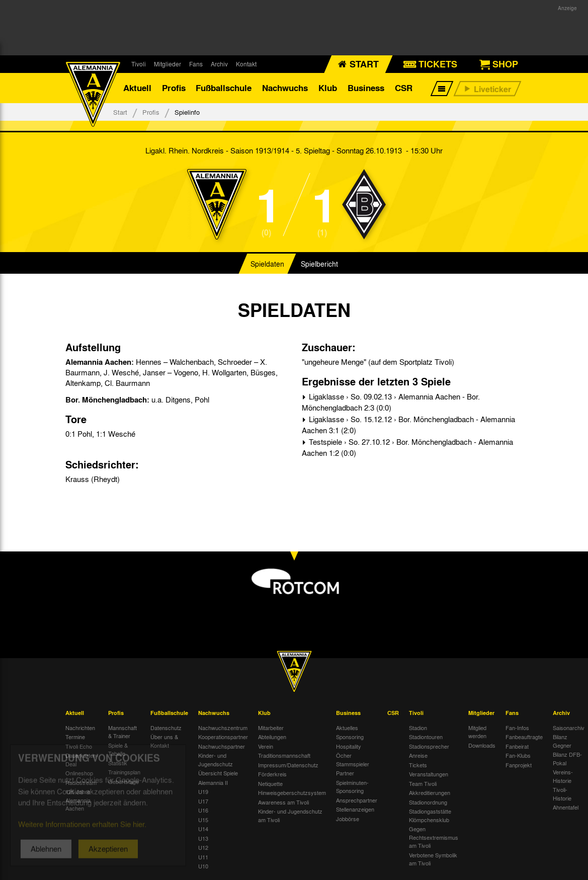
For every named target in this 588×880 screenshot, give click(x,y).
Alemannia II (213, 782)
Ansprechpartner (357, 800)
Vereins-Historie (563, 776)
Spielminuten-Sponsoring (352, 787)
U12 (203, 847)
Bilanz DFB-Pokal (567, 758)
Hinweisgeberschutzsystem (292, 792)
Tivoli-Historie (562, 794)
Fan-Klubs (518, 755)
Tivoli (139, 64)
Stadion (418, 728)
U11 (203, 857)
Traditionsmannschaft (284, 755)
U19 (203, 791)
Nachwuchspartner (222, 746)
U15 (203, 820)
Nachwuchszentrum (223, 728)
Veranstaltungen (429, 774)
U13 (203, 838)
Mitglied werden (477, 732)
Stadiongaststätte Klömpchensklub (430, 815)
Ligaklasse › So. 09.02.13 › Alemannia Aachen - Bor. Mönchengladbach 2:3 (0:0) (391, 402)
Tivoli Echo (79, 746)
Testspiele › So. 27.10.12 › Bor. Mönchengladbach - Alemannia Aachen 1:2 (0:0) (407, 448)
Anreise (418, 755)
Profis (174, 88)
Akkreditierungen (430, 792)
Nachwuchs (285, 88)
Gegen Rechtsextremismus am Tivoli (434, 837)
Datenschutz (166, 728)
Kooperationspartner (223, 737)
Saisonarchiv (569, 728)
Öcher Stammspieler (353, 759)
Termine (75, 737)
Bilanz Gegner (562, 741)
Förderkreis (272, 774)
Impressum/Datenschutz (288, 765)
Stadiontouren (426, 737)
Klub (328, 88)
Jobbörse (348, 819)
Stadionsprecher (429, 746)
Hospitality (349, 746)
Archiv (219, 64)
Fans (196, 64)
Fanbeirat (517, 746)
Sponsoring (350, 737)
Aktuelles (347, 728)
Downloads (482, 745)
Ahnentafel (566, 807)
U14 (203, 829)
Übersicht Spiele (218, 773)
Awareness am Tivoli (283, 802)
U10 (203, 866)
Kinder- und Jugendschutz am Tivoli (290, 815)
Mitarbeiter (271, 728)
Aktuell (137, 88)
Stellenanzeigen (355, 809)
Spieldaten (267, 264)
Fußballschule (224, 88)
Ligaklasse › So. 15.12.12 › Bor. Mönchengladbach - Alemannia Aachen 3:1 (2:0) (408, 425)
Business (366, 88)
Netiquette (270, 783)
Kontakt (246, 64)
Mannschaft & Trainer (122, 732)
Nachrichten (80, 728)
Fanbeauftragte (524, 737)
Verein (266, 746)
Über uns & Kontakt (164, 741)
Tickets (418, 765)
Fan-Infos (517, 728)
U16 (203, 810)
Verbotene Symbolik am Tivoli (433, 859)
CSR (404, 88)
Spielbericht (319, 264)
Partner (345, 773)
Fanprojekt (519, 765)
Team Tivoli (423, 783)
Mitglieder (167, 64)
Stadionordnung (428, 802)
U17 (203, 801)
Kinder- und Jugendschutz (216, 759)
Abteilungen (272, 737)
